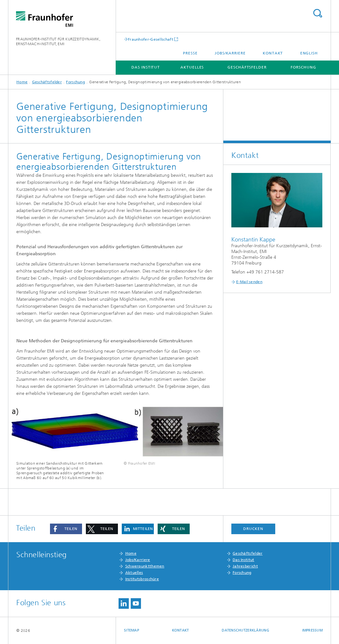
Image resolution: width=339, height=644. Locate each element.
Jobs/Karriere (230, 53)
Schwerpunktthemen (145, 566)
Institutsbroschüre (142, 579)
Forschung (303, 67)
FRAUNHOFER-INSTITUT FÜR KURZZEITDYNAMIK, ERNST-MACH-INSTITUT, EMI (58, 41)
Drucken (253, 529)
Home (22, 82)
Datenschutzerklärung (245, 630)
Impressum (312, 630)
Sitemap (132, 630)
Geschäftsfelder (247, 67)
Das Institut (146, 67)
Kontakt (273, 53)
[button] (66, 529)
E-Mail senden (249, 282)
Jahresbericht (245, 566)
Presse (190, 53)
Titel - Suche (318, 13)
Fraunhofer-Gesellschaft (151, 39)
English (309, 53)
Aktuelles (192, 67)
